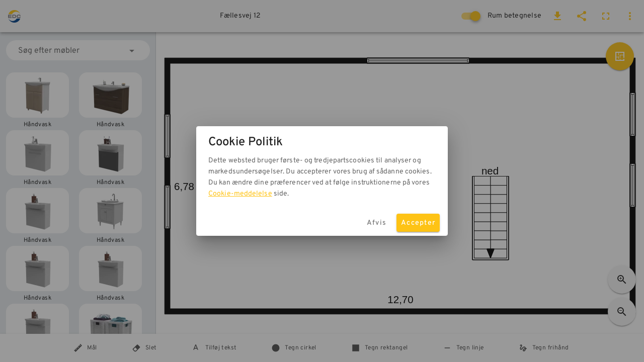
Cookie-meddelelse (240, 194)
